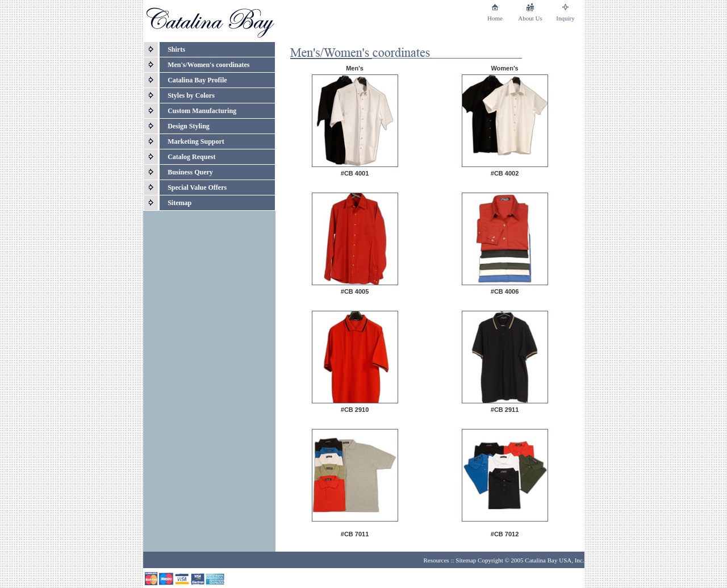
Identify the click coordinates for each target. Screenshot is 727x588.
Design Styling (189, 126)
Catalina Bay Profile (197, 80)
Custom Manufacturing (202, 111)
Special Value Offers (197, 187)
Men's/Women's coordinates (208, 65)
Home (495, 18)
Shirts (176, 49)
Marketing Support (196, 141)
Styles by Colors (191, 95)
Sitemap (179, 203)
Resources (436, 560)
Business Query (190, 172)
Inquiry (565, 18)
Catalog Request (191, 157)
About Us (530, 18)
